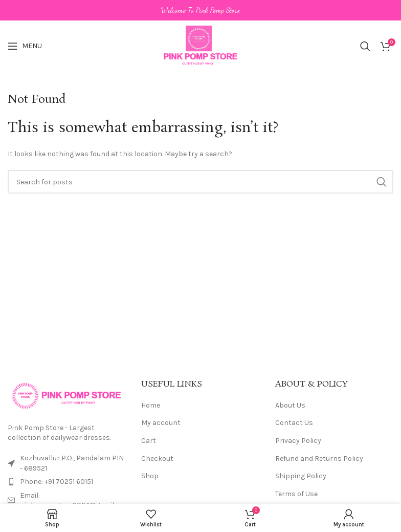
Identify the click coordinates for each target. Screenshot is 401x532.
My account (161, 423)
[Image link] (67, 395)
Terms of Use (296, 494)
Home (151, 405)
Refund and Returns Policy (319, 459)
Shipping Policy (301, 476)
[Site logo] (201, 45)
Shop (150, 476)
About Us (290, 405)
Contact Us (294, 423)
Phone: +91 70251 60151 (57, 482)
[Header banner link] (201, 10)
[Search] (365, 46)
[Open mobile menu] (25, 46)
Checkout (157, 459)
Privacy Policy (298, 441)
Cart (149, 441)
